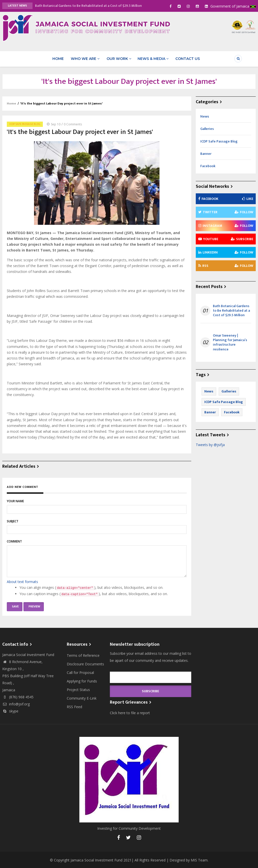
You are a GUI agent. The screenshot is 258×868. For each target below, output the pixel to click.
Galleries (207, 128)
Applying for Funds (82, 681)
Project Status (78, 689)
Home (59, 58)
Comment (14, 541)
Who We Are (85, 58)
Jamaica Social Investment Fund (96, 859)
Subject (13, 521)
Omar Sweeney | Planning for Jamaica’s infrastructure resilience (230, 342)
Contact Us (186, 58)
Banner (206, 153)
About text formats (22, 581)
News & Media (152, 58)
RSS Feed (74, 706)
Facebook (208, 165)
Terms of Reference (83, 655)
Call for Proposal (80, 672)
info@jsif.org (16, 703)
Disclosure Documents (85, 663)
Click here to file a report (130, 712)
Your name (15, 501)
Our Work (118, 58)
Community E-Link (82, 698)
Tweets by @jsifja (210, 444)
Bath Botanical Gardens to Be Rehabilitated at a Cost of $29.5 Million (88, 6)
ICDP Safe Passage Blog (25, 124)
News (205, 116)
